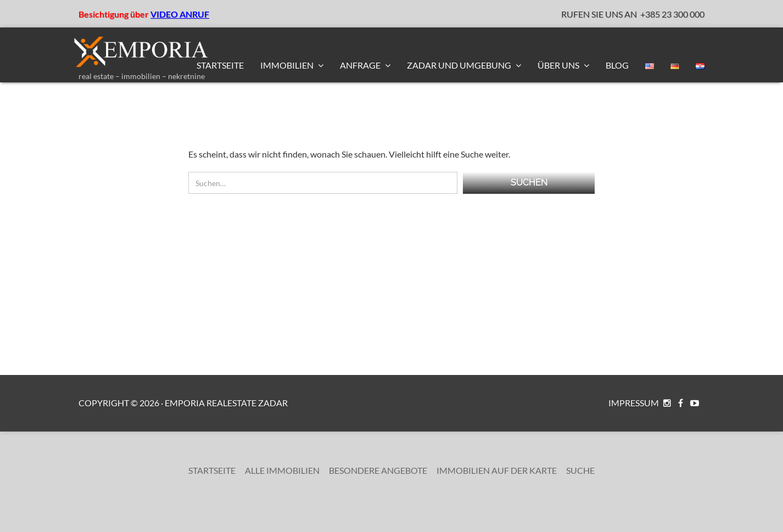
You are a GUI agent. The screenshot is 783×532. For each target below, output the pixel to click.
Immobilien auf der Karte (497, 470)
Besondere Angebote (378, 470)
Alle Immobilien (282, 470)
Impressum (634, 403)
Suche (580, 470)
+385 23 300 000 (672, 14)
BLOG (617, 65)
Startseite (220, 65)
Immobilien (288, 65)
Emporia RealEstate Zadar (226, 403)
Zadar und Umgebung (460, 65)
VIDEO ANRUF (180, 14)
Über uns (559, 65)
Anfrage (361, 65)
